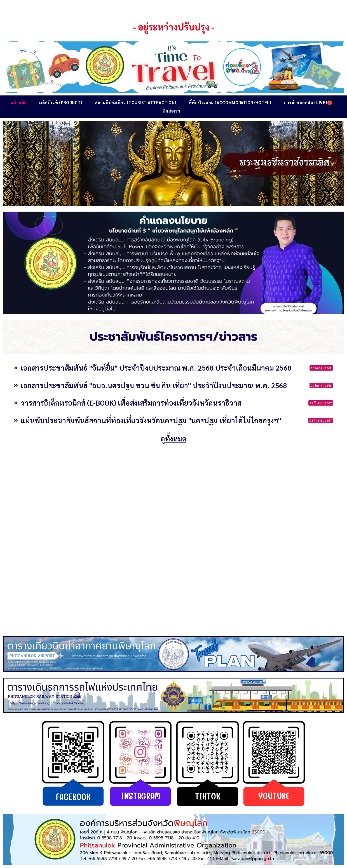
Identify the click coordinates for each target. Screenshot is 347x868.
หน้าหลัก (19, 102)
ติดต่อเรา (171, 111)
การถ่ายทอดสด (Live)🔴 (308, 102)
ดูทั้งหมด (173, 438)
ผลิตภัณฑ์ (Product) (61, 102)
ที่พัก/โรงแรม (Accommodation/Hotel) (230, 102)
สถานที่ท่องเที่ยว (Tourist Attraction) (136, 102)
